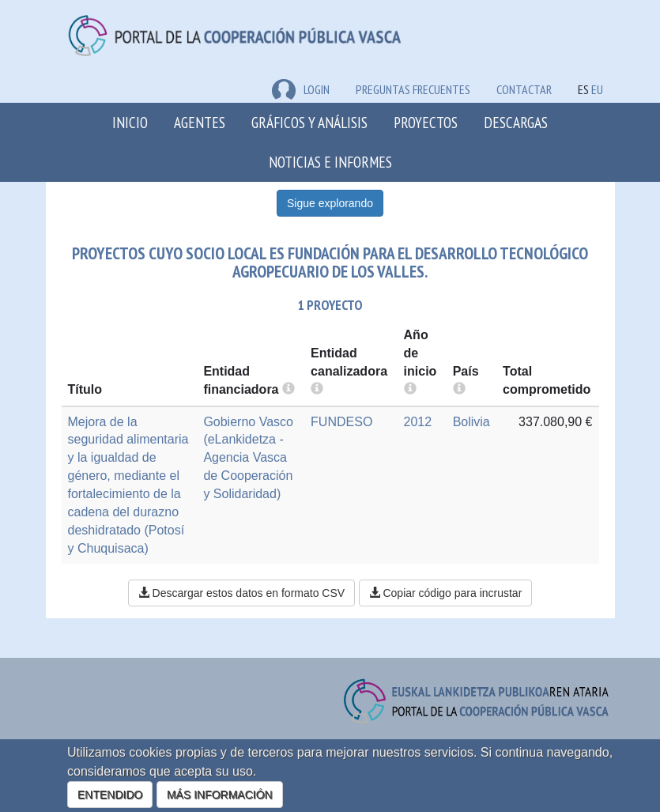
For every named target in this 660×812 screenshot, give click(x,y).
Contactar (524, 89)
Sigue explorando (330, 203)
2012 (418, 422)
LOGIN (301, 89)
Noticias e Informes (330, 162)
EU (597, 89)
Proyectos (426, 122)
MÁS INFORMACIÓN (220, 795)
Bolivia (471, 422)
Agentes (200, 122)
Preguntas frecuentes (413, 89)
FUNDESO (341, 422)
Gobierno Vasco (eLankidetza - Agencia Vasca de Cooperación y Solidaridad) (248, 458)
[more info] (410, 389)
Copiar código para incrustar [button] (446, 593)
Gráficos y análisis (309, 122)
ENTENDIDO (110, 795)
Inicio (130, 122)
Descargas (516, 122)
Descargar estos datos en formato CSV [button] (241, 593)
